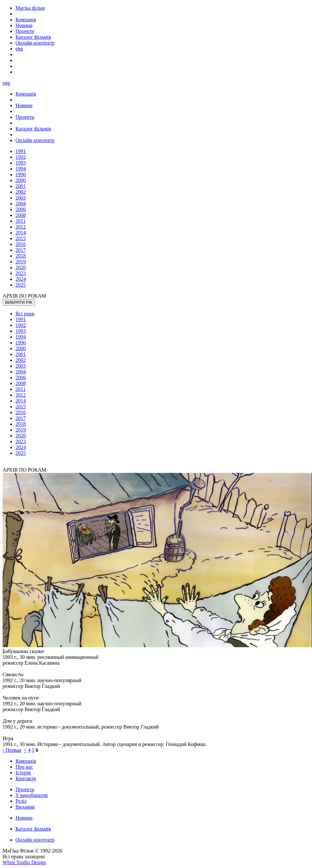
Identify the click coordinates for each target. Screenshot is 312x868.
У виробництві (32, 795)
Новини (24, 818)
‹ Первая (12, 750)
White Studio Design (24, 862)
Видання (25, 807)
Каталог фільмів (33, 829)
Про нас (24, 767)
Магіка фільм (30, 8)
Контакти (26, 778)
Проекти (25, 789)
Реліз (21, 801)
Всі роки (25, 314)
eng (19, 49)
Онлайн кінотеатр (35, 840)
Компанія (26, 761)
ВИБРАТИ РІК (19, 302)
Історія (23, 773)
